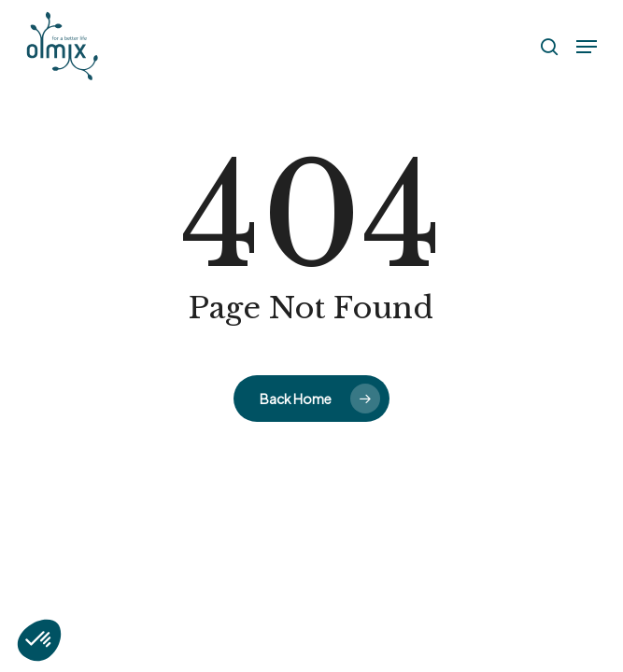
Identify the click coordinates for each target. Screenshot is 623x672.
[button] (587, 47)
